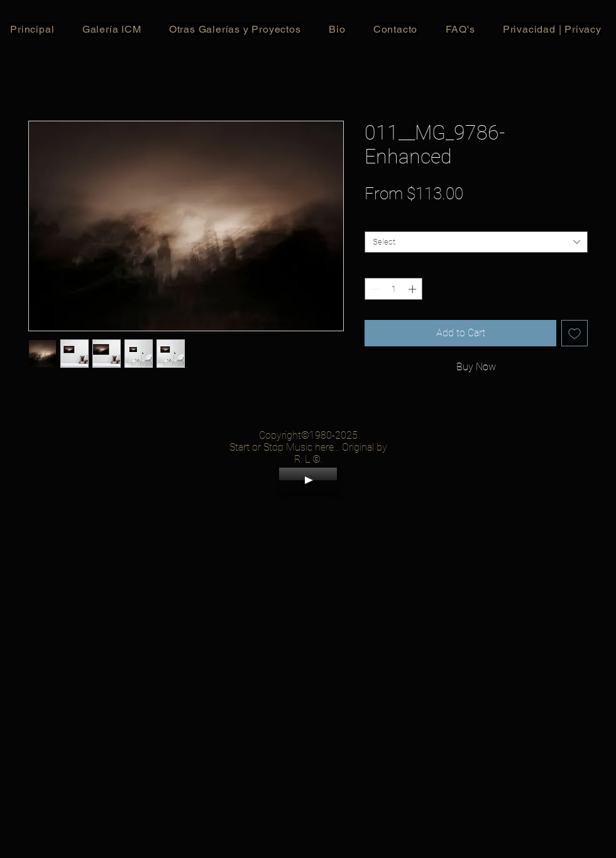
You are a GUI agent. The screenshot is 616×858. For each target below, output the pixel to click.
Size (375, 221)
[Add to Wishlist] (575, 333)
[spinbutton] (394, 289)
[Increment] (414, 289)
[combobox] (476, 242)
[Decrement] (374, 289)
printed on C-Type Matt (72, 388)
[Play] (308, 480)
